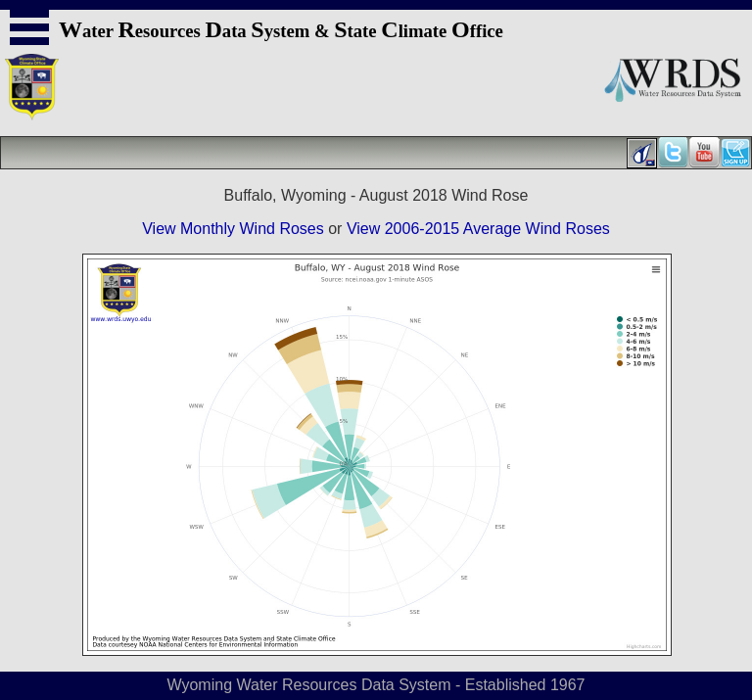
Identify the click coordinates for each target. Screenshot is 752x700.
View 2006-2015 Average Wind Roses (478, 229)
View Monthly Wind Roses (233, 229)
